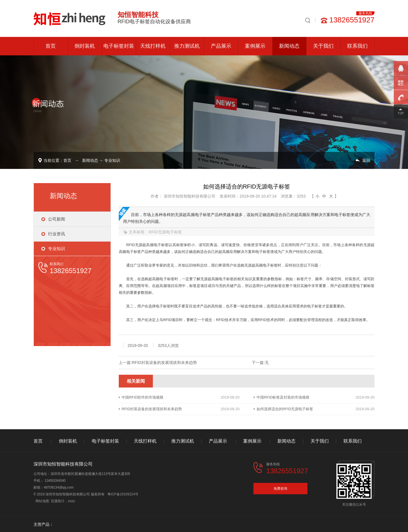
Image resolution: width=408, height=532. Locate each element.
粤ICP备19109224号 (123, 494)
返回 (366, 160)
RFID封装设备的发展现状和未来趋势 (164, 363)
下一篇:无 (260, 363)
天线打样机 (153, 46)
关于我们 (323, 46)
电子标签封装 (119, 46)
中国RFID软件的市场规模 (142, 397)
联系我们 (357, 46)
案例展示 (255, 46)
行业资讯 (57, 234)
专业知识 (112, 160)
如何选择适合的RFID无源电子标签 (285, 409)
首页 (51, 46)
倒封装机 (85, 46)
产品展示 (221, 46)
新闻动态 (289, 46)
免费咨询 (280, 489)
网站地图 (42, 501)
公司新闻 (57, 219)
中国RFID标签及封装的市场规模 (283, 397)
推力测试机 (187, 46)
